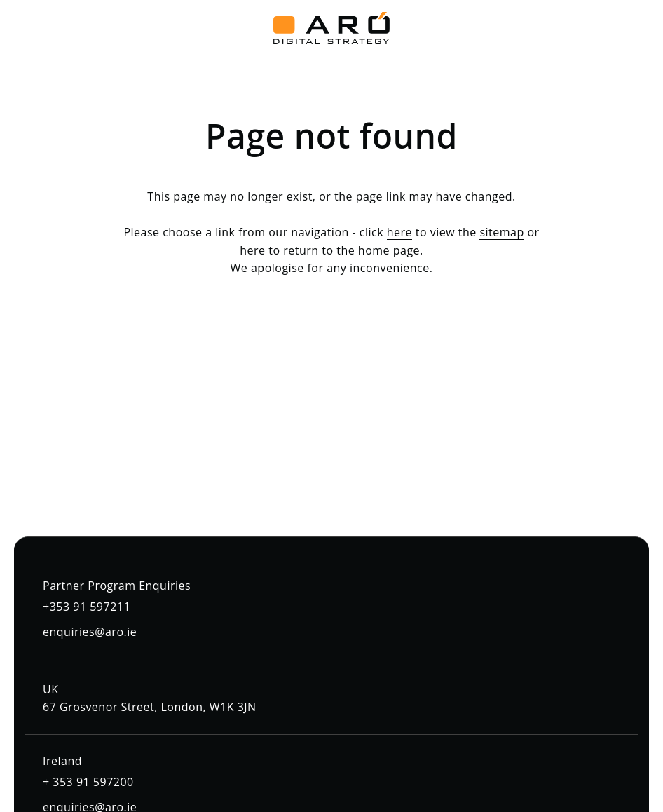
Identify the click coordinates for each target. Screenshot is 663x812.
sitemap (501, 232)
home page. (391, 250)
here (399, 232)
